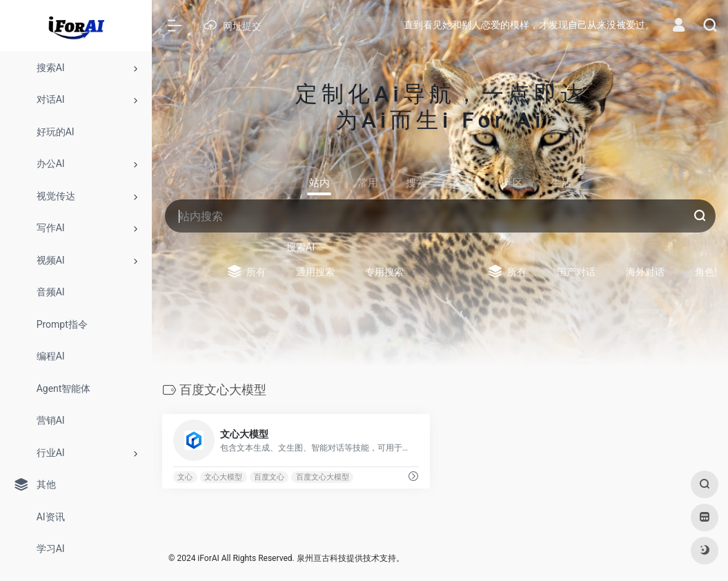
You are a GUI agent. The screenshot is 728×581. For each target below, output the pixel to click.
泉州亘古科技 (322, 558)
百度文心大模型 (323, 477)
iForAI (208, 558)
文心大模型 (223, 477)
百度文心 (269, 477)
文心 (185, 477)
